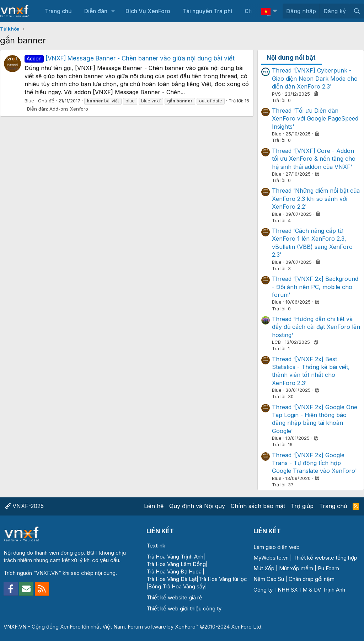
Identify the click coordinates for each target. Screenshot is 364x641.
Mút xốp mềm (296, 568)
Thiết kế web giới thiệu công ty (184, 608)
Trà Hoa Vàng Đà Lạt (172, 579)
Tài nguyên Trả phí (207, 11)
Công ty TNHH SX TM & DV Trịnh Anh (299, 590)
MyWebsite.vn (271, 558)
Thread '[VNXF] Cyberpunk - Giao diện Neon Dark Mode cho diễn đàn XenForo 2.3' (315, 78)
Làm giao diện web (277, 547)
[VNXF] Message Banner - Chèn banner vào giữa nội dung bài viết (130, 58)
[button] (113, 11)
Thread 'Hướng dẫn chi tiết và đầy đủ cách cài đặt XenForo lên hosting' (316, 327)
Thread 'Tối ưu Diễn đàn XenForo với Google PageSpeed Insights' (315, 119)
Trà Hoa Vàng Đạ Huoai (175, 571)
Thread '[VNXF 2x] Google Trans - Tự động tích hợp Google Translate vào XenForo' (314, 463)
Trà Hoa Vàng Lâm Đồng (176, 564)
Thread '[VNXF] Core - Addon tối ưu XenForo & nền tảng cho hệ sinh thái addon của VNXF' (314, 159)
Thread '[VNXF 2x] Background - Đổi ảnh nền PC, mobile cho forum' (315, 287)
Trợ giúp (302, 506)
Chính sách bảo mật (258, 506)
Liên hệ (154, 506)
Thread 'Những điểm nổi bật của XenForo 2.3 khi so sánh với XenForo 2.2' (316, 199)
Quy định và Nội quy (197, 506)
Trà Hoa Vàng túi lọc (223, 579)
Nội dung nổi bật (291, 58)
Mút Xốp (264, 568)
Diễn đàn (96, 11)
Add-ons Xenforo (69, 109)
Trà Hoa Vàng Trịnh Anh (175, 557)
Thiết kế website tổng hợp (325, 558)
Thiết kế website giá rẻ (174, 597)
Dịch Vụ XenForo (148, 11)
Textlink (156, 546)
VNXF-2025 (24, 506)
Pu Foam (328, 568)
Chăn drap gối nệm (312, 579)
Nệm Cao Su (269, 579)
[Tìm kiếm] (357, 11)
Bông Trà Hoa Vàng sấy (177, 586)
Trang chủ (58, 11)
